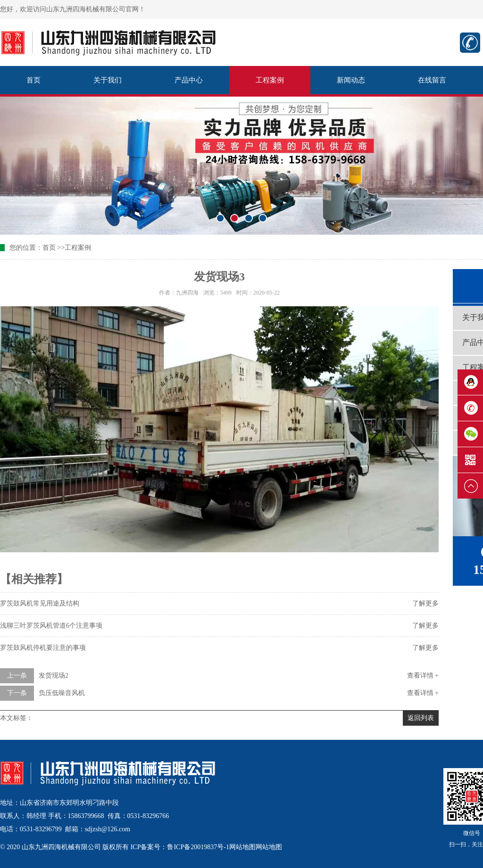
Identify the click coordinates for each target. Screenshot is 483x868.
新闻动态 (351, 80)
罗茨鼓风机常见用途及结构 (40, 603)
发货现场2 (54, 676)
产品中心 (189, 80)
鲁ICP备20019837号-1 (198, 847)
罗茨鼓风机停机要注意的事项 (43, 648)
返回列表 (421, 718)
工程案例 (270, 80)
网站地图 (242, 847)
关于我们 (108, 80)
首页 (33, 80)
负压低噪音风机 (62, 693)
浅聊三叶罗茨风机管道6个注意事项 (51, 626)
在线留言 (432, 80)
